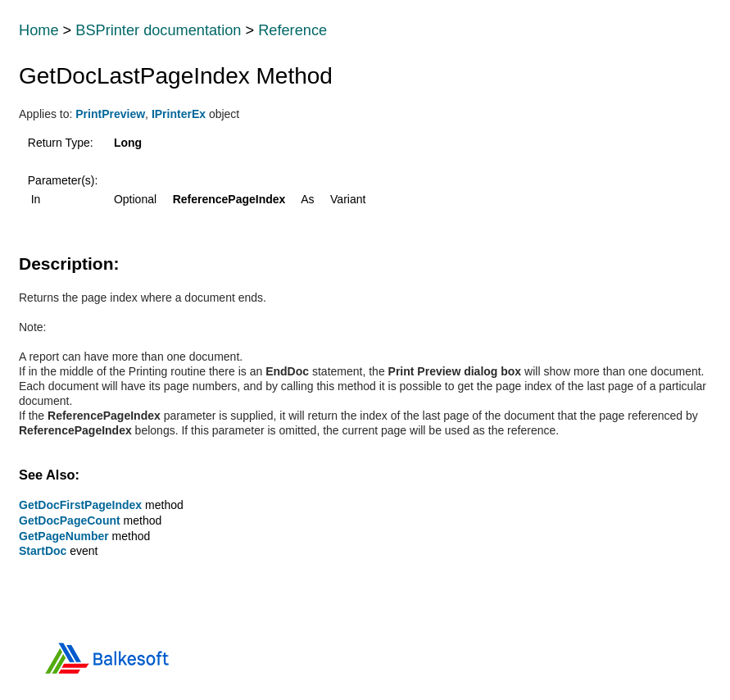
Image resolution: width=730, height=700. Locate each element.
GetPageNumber (64, 536)
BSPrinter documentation (158, 30)
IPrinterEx (179, 114)
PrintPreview (110, 114)
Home (39, 30)
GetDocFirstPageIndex (80, 505)
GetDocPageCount (70, 520)
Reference (292, 30)
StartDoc (43, 551)
